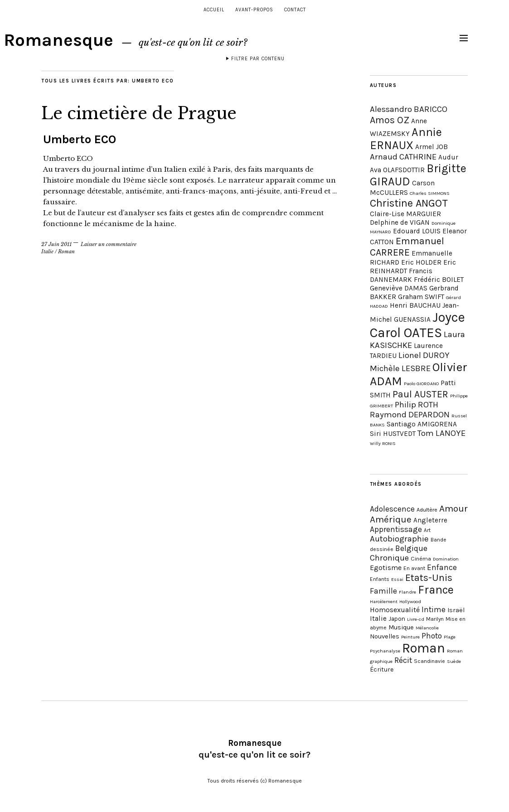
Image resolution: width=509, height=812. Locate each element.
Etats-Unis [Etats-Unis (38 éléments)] (429, 578)
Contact (295, 10)
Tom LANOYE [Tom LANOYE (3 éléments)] (441, 433)
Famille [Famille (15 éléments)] (383, 591)
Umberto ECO (80, 139)
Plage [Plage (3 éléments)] (450, 637)
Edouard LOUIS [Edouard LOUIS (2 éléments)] (417, 231)
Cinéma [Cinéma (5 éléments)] (421, 558)
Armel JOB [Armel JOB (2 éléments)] (431, 147)
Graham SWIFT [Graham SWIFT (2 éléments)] (421, 297)
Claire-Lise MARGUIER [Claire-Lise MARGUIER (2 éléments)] (405, 214)
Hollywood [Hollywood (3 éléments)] (410, 602)
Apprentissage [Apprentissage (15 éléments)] (396, 529)
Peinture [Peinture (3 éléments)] (410, 637)
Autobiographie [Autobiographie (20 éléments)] (399, 539)
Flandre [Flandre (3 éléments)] (407, 592)
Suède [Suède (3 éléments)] (454, 661)
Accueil (214, 10)
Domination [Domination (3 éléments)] (446, 559)
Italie (47, 251)
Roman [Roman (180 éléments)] (424, 648)
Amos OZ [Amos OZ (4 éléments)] (390, 120)
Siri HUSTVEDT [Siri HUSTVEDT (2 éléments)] (393, 434)
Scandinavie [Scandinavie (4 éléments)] (429, 661)
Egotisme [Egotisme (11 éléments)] (386, 568)
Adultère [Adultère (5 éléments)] (427, 510)
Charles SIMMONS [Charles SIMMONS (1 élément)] (430, 193)
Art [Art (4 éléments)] (427, 530)
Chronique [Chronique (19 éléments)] (389, 558)
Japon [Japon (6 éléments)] (397, 619)
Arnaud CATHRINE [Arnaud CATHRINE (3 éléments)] (403, 157)
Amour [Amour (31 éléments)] (453, 508)
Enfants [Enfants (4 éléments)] (380, 579)
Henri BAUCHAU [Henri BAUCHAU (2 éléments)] (415, 305)
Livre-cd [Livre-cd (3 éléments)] (416, 619)
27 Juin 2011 (56, 244)
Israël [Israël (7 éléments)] (456, 610)
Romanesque (58, 40)
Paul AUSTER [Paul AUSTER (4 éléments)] (420, 394)
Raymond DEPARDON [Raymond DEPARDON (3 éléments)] (410, 415)
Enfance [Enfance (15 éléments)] (442, 567)
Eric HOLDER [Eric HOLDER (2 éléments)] (421, 262)
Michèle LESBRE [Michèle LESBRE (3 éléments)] (400, 368)
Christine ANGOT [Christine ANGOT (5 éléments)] (409, 203)
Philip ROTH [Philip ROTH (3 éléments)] (417, 405)
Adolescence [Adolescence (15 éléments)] (392, 509)
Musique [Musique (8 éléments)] (401, 627)
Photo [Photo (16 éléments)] (432, 636)
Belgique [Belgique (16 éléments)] (411, 548)
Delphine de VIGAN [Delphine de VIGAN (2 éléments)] (400, 222)
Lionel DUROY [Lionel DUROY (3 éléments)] (424, 355)
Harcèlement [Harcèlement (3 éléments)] (384, 602)
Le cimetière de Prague (139, 114)
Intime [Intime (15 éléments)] (434, 609)
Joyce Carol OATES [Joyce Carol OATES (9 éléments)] (417, 325)
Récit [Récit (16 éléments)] (403, 660)
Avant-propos (254, 10)
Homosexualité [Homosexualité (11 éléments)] (395, 610)
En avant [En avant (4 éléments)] (414, 568)
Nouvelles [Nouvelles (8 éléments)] (385, 636)
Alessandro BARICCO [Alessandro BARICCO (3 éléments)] (409, 109)
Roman (66, 251)
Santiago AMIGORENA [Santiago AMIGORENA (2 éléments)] (422, 424)
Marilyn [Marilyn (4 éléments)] (435, 619)
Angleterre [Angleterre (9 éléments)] (430, 520)
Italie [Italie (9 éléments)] (378, 619)
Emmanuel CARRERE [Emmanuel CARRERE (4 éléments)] (407, 246)
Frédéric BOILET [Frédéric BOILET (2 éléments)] (439, 280)
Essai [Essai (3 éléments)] (397, 579)
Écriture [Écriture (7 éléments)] (382, 669)
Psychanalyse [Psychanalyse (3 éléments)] (385, 651)
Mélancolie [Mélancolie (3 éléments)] (427, 628)
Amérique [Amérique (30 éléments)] (391, 519)
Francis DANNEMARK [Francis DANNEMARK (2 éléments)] (401, 275)
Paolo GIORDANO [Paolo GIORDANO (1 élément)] (421, 384)
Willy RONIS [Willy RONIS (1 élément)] (383, 443)
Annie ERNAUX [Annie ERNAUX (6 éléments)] (406, 139)
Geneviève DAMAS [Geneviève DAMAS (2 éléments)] (399, 288)
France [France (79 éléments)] (436, 590)
